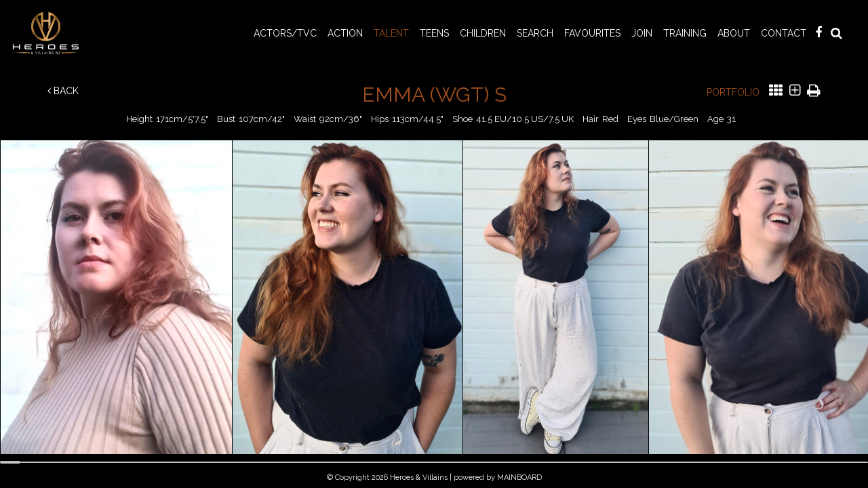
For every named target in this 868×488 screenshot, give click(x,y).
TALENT (391, 33)
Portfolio (733, 92)
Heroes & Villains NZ (50, 33)
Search (535, 33)
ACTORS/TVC (285, 33)
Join (642, 33)
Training (685, 33)
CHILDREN (483, 33)
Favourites (592, 33)
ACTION (345, 33)
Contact (784, 33)
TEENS (434, 33)
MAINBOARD (519, 477)
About (734, 33)
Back (63, 91)
